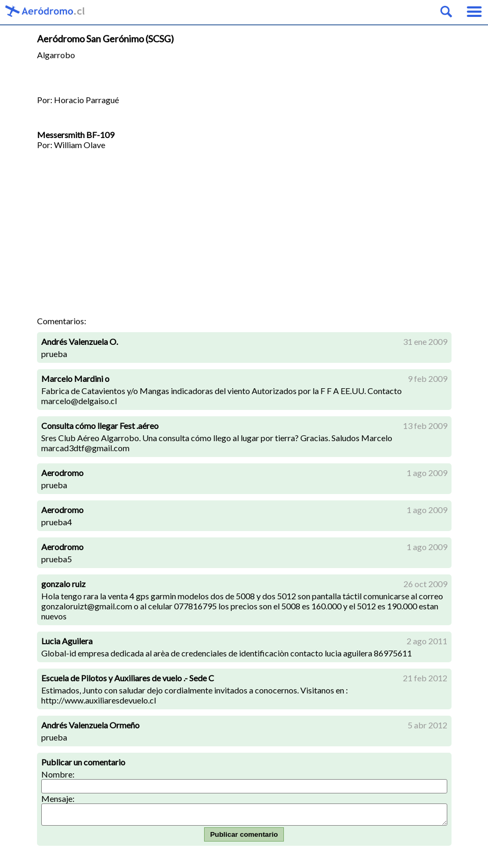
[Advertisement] (244, 236)
